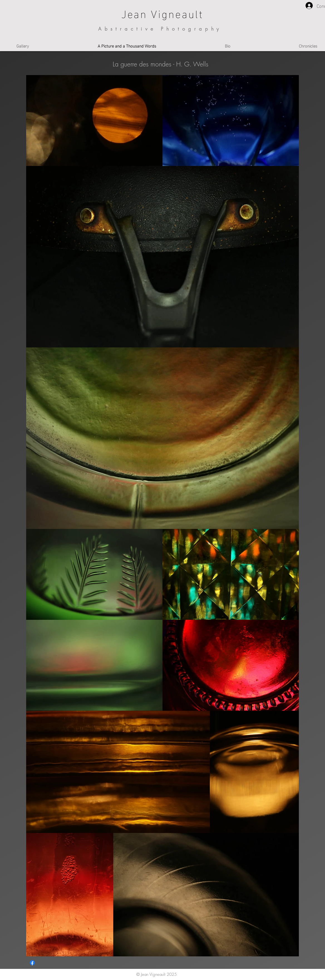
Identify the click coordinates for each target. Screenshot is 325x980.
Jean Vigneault (162, 13)
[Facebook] (32, 963)
